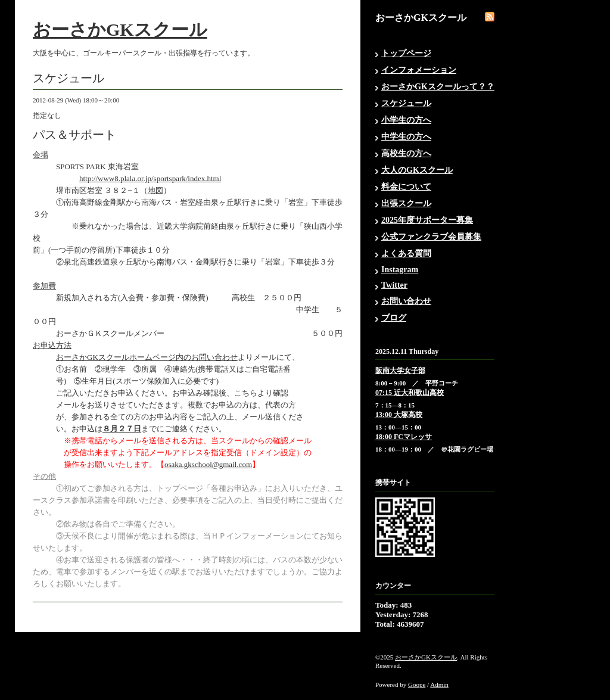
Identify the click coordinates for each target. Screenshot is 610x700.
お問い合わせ (406, 301)
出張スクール (406, 203)
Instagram (400, 270)
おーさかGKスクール (120, 29)
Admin (439, 685)
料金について (406, 187)
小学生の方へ (406, 120)
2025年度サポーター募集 (427, 220)
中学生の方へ (406, 137)
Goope (417, 685)
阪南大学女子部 (400, 371)
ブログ (394, 318)
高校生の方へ (406, 153)
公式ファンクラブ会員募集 (431, 237)
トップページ (406, 53)
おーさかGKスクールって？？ (438, 87)
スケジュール (406, 103)
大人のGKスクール (417, 170)
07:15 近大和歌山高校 (410, 393)
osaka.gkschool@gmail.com (208, 464)
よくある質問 (406, 253)
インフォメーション (419, 70)
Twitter (394, 285)
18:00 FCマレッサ (404, 437)
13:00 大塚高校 (399, 415)
